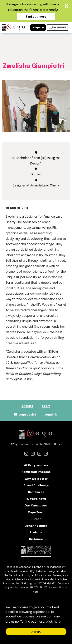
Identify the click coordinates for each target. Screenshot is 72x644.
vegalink (51, 415)
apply (46, 406)
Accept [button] (36, 632)
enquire (38, 28)
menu (57, 28)
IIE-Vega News (36, 499)
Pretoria (36, 533)
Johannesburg (36, 526)
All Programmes (36, 465)
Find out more (36, 17)
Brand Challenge (36, 486)
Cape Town (36, 513)
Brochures (36, 492)
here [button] (57, 622)
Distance (36, 539)
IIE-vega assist (25, 415)
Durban (36, 519)
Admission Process (36, 472)
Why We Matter (36, 479)
